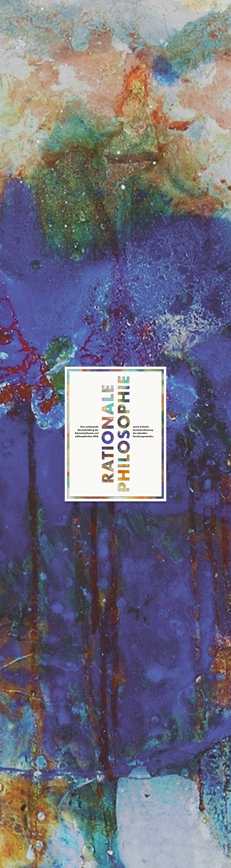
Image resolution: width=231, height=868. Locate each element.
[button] (115, 861)
